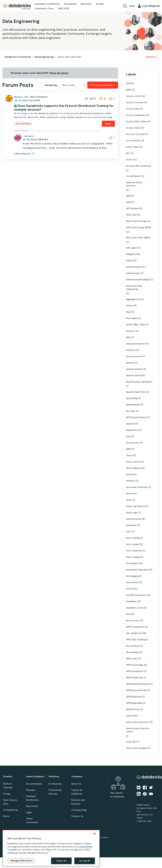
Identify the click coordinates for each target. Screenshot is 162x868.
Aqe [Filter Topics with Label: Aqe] (128, 436)
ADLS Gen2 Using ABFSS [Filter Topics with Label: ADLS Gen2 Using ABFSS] (139, 227)
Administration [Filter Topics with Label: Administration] (134, 267)
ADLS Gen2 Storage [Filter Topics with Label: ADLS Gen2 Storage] (136, 221)
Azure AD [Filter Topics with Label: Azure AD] (131, 742)
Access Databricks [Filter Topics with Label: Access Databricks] (136, 115)
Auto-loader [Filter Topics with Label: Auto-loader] (133, 544)
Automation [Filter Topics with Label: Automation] (132, 582)
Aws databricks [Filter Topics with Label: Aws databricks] (134, 633)
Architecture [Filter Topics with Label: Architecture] (133, 443)
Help (132, 6)
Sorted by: (51, 85)
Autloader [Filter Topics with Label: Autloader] (131, 525)
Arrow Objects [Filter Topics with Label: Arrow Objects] (134, 468)
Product (8, 777)
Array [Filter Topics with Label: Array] (129, 455)
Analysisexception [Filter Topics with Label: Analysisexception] (136, 344)
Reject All (61, 861)
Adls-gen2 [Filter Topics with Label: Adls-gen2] (131, 248)
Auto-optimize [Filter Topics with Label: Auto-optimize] (134, 551)
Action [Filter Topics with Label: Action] (129, 160)
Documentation (34, 784)
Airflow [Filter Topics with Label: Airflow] (130, 306)
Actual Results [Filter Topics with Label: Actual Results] (133, 176)
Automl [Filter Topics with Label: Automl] (130, 589)
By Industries (55, 784)
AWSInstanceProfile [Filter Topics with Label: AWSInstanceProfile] (136, 690)
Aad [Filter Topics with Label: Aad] (128, 83)
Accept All (85, 861)
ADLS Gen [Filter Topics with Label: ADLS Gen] (131, 215)
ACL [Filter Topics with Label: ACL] (128, 153)
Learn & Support (35, 777)
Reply (108, 124)
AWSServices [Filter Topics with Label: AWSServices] (133, 709)
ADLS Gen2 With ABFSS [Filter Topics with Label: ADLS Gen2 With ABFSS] (138, 238)
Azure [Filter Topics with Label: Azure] (129, 716)
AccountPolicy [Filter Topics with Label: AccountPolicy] (134, 140)
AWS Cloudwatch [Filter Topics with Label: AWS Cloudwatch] (135, 627)
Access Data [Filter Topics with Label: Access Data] (133, 109)
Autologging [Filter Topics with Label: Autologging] (132, 576)
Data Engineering (44, 57)
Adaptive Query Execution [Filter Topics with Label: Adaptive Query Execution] (134, 184)
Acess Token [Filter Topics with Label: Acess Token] (132, 147)
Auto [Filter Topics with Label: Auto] (129, 532)
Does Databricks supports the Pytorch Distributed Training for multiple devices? (64, 108)
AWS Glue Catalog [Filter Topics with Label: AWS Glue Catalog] (136, 639)
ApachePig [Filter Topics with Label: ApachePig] (132, 398)
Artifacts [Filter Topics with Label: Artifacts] (131, 481)
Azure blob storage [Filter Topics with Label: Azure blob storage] (136, 748)
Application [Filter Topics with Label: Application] (132, 430)
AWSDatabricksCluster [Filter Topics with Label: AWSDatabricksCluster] (138, 684)
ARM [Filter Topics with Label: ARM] (128, 449)
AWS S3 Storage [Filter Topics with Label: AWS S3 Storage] (135, 665)
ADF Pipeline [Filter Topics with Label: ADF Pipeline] (132, 208)
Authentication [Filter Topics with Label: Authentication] (134, 519)
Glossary (31, 790)
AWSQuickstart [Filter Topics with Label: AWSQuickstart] (134, 697)
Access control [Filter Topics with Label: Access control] (134, 96)
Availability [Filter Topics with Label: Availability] (132, 601)
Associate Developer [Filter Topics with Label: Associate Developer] (137, 487)
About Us (76, 784)
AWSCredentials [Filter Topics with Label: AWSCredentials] (134, 678)
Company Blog (79, 810)
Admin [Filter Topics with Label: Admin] (129, 260)
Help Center (32, 806)
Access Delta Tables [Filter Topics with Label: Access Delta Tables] (137, 121)
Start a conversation (103, 85)
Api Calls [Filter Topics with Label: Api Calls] (131, 411)
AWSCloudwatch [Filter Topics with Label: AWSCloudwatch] (135, 671)
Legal (29, 812)
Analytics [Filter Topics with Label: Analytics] (131, 350)
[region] (51, 848)
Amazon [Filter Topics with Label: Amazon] (130, 331)
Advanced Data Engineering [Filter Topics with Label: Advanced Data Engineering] (134, 287)
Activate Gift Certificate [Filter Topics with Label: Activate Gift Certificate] (139, 166)
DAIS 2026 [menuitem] (63, 8)
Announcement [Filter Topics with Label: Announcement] (134, 356)
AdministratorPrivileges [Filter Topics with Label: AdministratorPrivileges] (138, 279)
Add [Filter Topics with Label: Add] (128, 202)
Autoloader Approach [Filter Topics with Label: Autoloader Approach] (137, 570)
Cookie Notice (85, 847)
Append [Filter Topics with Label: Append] (130, 424)
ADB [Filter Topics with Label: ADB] (128, 196)
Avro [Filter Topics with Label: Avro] (128, 614)
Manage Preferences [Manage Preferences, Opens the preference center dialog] (21, 861)
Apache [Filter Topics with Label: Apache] (130, 363)
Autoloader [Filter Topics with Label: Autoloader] (132, 563)
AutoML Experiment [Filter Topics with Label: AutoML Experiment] (136, 595)
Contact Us (77, 816)
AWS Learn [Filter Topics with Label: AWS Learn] (132, 658)
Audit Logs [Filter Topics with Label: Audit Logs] (132, 512)
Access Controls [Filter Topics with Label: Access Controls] (135, 102)
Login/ (151, 6)
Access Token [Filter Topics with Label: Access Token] (133, 128)
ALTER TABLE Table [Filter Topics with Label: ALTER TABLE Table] (136, 325)
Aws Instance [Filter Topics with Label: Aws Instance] (133, 646)
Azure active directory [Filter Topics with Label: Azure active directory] (138, 722)
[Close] (95, 834)
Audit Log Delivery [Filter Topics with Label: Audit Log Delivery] (136, 506)
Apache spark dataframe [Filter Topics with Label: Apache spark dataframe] (139, 382)
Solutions (54, 777)
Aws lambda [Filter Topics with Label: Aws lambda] (132, 652)
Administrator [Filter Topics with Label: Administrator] (133, 273)
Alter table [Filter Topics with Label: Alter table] (132, 318)
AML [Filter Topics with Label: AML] (128, 337)
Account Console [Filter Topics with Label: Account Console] (135, 134)
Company (77, 777)
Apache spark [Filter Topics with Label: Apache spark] (133, 375)
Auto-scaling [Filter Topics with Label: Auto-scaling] (133, 557)
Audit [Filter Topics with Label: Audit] (129, 500)
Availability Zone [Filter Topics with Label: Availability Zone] (134, 608)
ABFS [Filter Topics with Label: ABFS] (129, 90)
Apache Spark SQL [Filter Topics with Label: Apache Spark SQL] (136, 392)
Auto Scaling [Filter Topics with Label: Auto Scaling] (133, 538)
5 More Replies (23, 154)
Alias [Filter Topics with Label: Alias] (128, 312)
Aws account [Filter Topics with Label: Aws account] (133, 620)
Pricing (7, 794)
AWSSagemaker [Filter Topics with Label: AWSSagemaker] (134, 703)
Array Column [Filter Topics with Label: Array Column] (133, 462)
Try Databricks (11, 810)
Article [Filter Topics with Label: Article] (129, 474)
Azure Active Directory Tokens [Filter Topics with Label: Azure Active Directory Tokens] (138, 730)
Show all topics (59, 73)
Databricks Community (17, 7)
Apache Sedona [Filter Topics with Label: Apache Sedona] (134, 369)
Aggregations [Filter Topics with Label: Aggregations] (133, 299)
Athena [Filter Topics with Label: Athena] (130, 493)
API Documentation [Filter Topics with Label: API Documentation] (136, 417)
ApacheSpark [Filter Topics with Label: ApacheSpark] (133, 405)
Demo (6, 816)
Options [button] (151, 57)
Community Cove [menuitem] (44, 8)
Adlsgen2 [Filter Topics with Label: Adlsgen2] (131, 254)
